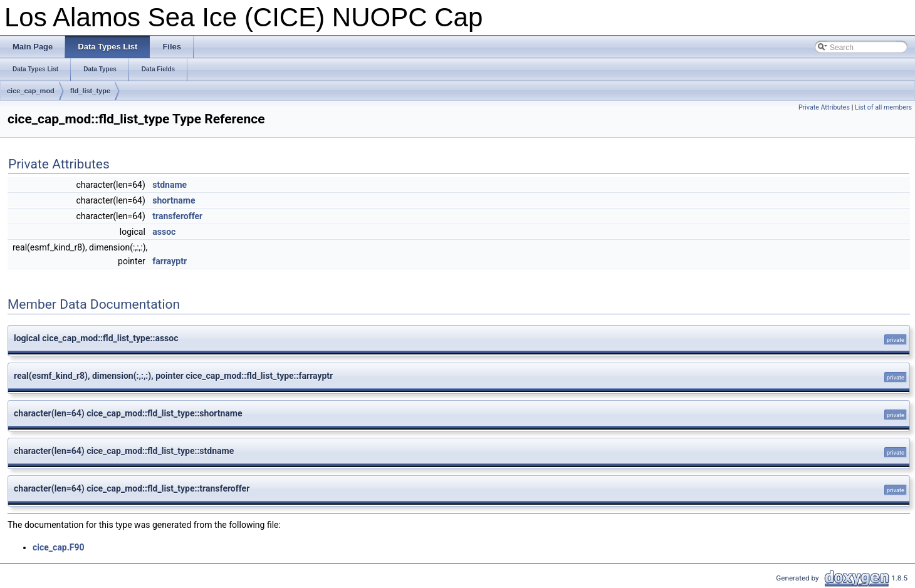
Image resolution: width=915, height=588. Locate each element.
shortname (174, 200)
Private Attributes (824, 107)
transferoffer (177, 216)
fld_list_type (90, 91)
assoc (164, 232)
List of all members (883, 107)
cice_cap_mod (31, 91)
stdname (170, 185)
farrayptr (170, 261)
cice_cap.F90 (59, 547)
